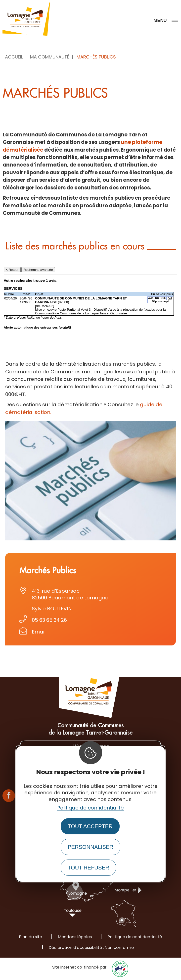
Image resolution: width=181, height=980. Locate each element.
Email (39, 632)
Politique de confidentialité (90, 808)
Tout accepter (90, 826)
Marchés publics (96, 57)
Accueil (14, 57)
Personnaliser (90, 847)
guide (148, 404)
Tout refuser (88, 868)
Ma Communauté (50, 57)
